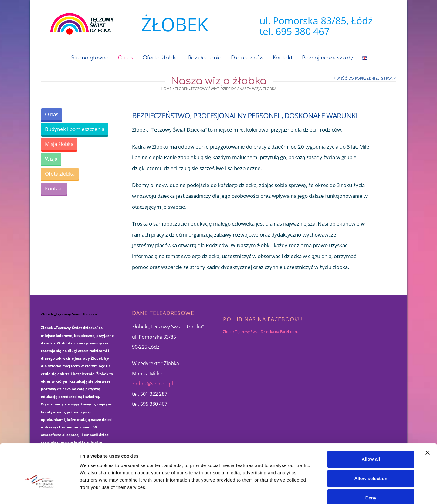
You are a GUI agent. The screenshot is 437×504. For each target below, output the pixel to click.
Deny (371, 464)
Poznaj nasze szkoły (327, 58)
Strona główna (90, 58)
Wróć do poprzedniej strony (366, 79)
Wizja (51, 159)
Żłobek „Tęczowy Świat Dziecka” (206, 89)
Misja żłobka (59, 144)
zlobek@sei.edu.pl (152, 384)
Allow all (371, 425)
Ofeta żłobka (60, 174)
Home (166, 89)
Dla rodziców (247, 58)
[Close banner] (428, 419)
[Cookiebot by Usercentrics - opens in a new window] (39, 492)
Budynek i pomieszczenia (75, 129)
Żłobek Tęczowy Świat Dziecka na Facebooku (261, 332)
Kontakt (283, 58)
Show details (318, 492)
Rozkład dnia (205, 58)
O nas (126, 58)
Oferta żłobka (161, 58)
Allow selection (371, 445)
